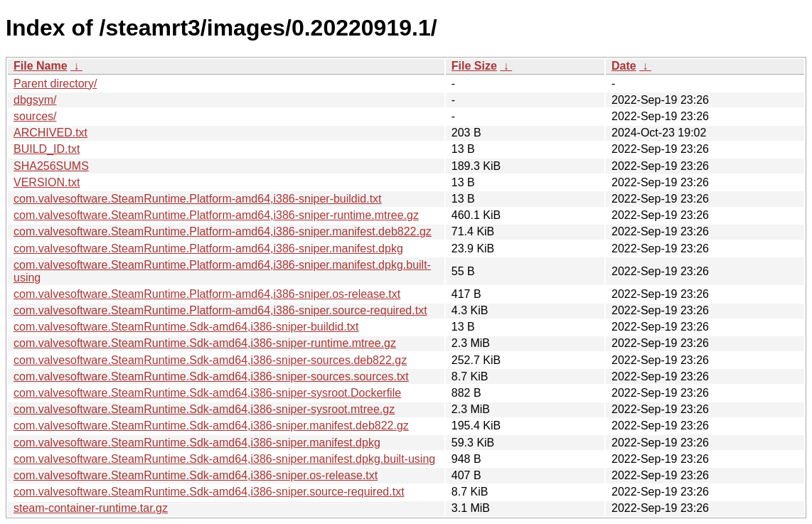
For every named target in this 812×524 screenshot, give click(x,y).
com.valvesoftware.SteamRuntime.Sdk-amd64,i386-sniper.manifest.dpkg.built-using (224, 459)
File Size (474, 66)
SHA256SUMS (51, 166)
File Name (41, 66)
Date (624, 66)
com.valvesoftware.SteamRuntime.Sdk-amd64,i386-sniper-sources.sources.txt (211, 376)
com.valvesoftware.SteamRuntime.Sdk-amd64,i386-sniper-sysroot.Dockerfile (207, 393)
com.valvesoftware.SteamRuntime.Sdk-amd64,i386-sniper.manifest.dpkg (197, 443)
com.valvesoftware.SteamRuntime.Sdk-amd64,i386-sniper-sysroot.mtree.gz (204, 409)
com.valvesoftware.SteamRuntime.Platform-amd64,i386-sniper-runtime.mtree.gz (216, 215)
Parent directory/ (55, 84)
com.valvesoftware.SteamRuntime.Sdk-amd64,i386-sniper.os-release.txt (196, 475)
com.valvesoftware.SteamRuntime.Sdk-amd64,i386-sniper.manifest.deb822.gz (211, 426)
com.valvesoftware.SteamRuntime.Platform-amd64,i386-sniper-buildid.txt (198, 199)
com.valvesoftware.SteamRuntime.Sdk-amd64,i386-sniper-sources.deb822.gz (210, 360)
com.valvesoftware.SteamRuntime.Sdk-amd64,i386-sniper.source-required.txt (209, 492)
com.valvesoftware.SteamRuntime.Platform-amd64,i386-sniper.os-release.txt (207, 294)
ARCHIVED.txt (50, 133)
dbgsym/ (35, 100)
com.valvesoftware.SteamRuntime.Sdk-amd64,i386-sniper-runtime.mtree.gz (205, 343)
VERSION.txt (47, 182)
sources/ (35, 116)
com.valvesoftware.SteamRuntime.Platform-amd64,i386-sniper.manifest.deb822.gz (223, 231)
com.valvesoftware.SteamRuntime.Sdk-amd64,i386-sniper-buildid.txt (186, 327)
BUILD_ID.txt (47, 149)
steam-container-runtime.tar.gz (91, 508)
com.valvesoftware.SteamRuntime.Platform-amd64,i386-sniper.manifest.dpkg (208, 248)
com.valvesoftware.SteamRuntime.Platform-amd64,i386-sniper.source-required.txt (220, 310)
